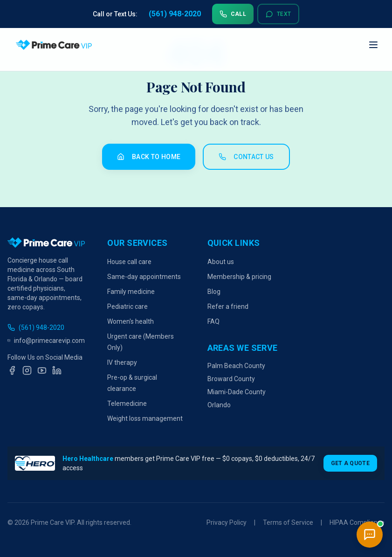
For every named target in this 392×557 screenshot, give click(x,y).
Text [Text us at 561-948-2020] (278, 14)
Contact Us (246, 157)
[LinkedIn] (57, 370)
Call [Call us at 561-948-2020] (233, 14)
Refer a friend (228, 306)
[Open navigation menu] (373, 45)
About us (221, 262)
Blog (214, 292)
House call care (129, 262)
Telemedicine (127, 404)
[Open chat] (370, 535)
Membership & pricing (239, 277)
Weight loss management (145, 418)
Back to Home (149, 157)
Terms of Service (288, 522)
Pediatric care (127, 306)
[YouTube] (42, 370)
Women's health (131, 321)
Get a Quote (350, 463)
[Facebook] (12, 370)
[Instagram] (27, 370)
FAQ (213, 321)
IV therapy (122, 362)
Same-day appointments (144, 277)
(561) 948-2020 (36, 327)
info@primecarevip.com (46, 341)
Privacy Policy (227, 522)
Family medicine (131, 292)
